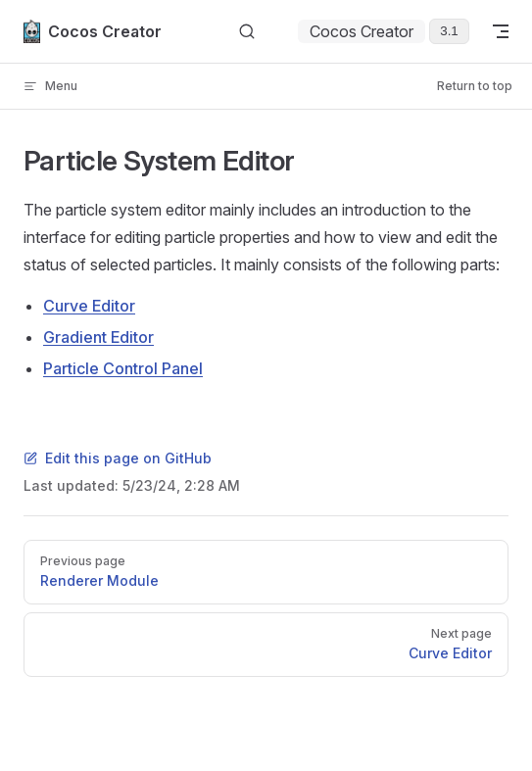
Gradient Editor (98, 337)
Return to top (475, 86)
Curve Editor (89, 306)
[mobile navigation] (501, 31)
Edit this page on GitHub (118, 458)
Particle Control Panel (123, 368)
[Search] (247, 32)
